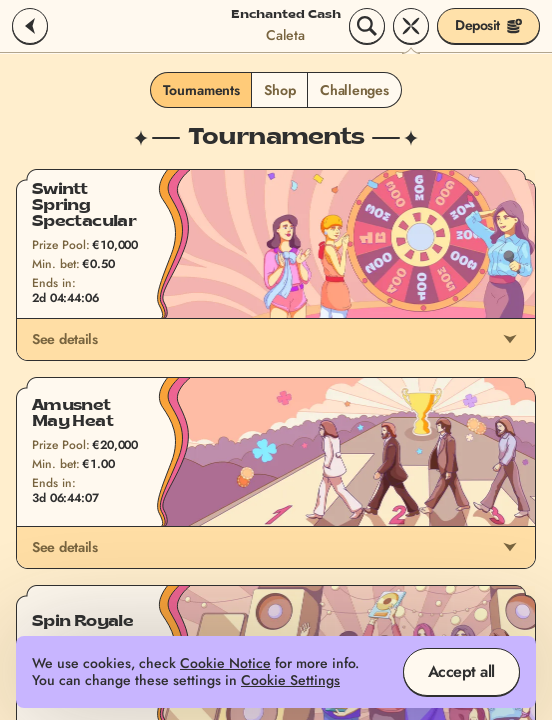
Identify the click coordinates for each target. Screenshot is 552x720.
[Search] (367, 26)
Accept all (461, 671)
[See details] (510, 339)
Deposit (488, 25)
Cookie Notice (225, 663)
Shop (279, 90)
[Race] (411, 26)
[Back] (30, 26)
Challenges (354, 90)
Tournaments (201, 90)
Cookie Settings (290, 680)
